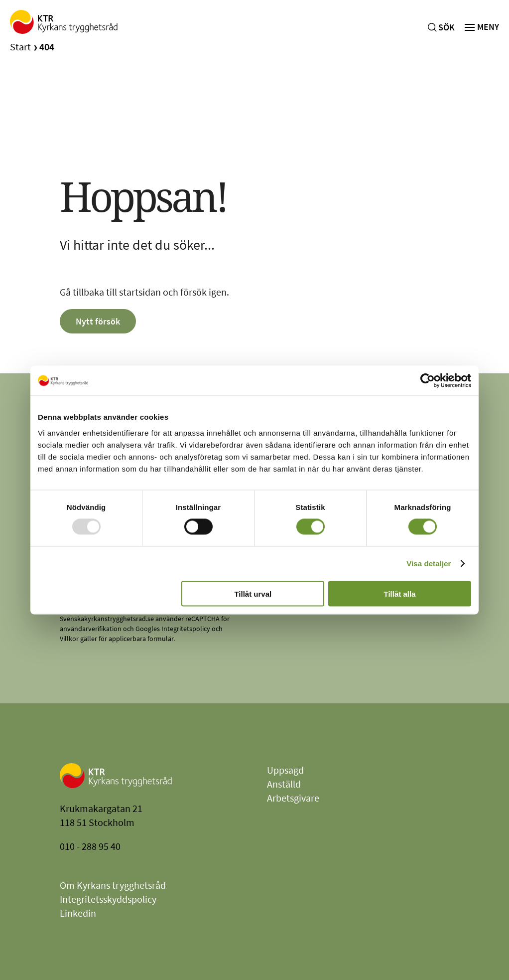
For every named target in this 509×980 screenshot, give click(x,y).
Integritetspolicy (186, 629)
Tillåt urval (253, 593)
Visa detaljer (429, 564)
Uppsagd (285, 770)
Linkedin (78, 913)
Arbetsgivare (293, 798)
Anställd (284, 784)
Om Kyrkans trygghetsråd (113, 885)
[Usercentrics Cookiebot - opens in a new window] (428, 381)
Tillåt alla (399, 593)
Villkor (69, 639)
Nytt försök (98, 321)
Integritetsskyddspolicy (108, 899)
